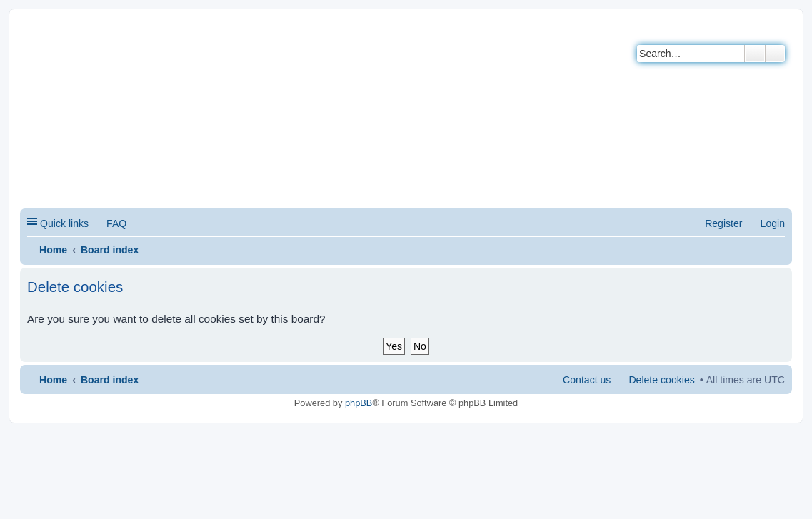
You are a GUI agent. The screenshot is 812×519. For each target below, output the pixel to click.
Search (755, 54)
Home (53, 250)
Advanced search (775, 54)
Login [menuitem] (773, 223)
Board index (110, 250)
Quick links (64, 223)
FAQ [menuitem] (116, 223)
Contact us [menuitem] (587, 380)
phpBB (359, 403)
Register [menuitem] (723, 223)
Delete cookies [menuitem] (661, 380)
